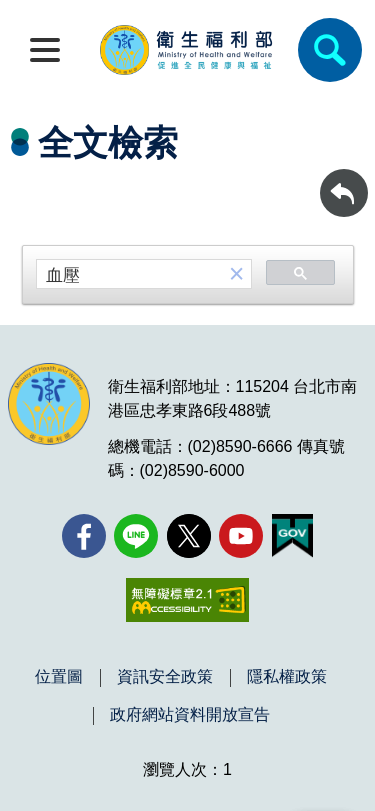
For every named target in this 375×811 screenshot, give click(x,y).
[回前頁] (344, 193)
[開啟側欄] (45, 50)
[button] (237, 274)
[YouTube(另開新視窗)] (241, 536)
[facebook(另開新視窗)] (84, 536)
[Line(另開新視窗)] (136, 536)
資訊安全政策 (165, 677)
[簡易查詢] (330, 50)
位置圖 (59, 677)
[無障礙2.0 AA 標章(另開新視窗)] (187, 600)
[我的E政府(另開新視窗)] (292, 536)
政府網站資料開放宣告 (190, 715)
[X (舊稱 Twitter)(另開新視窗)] (189, 536)
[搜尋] (130, 275)
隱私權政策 (287, 677)
